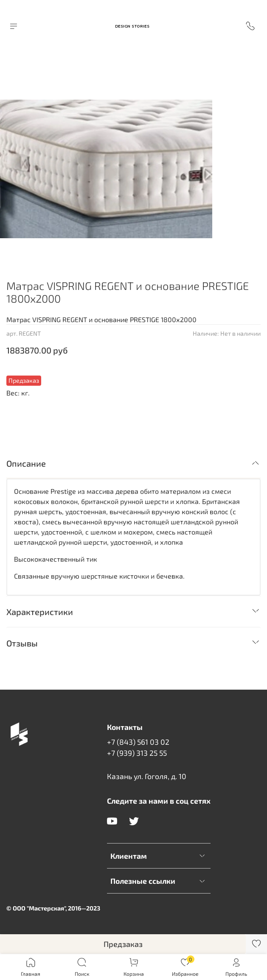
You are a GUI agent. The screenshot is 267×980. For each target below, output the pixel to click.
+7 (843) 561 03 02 (138, 742)
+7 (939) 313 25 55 (137, 753)
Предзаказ (123, 944)
